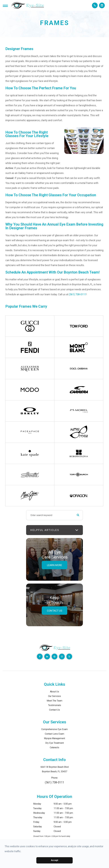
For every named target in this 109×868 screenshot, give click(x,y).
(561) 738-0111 (77, 294)
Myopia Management (54, 738)
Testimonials (55, 705)
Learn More (54, 565)
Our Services (54, 696)
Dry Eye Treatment (54, 743)
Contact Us (55, 611)
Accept (55, 860)
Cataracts (54, 747)
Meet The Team (54, 701)
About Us (54, 692)
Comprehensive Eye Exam (54, 729)
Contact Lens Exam (54, 734)
